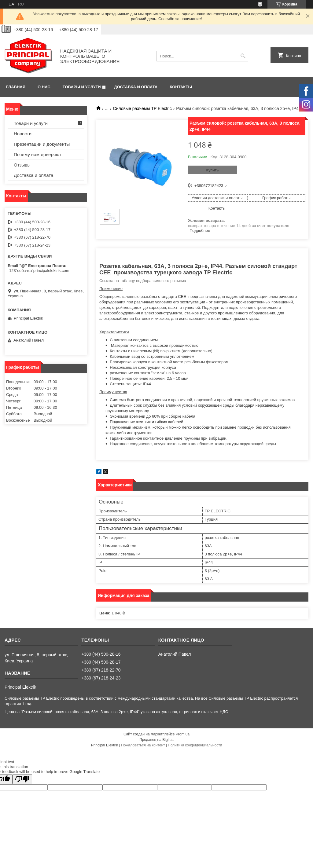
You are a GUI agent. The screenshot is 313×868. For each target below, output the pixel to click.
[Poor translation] (22, 779)
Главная (16, 87)
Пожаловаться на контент (143, 745)
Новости (23, 134)
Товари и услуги (31, 123)
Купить (212, 170)
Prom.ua (183, 734)
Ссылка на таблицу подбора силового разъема (143, 281)
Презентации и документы (42, 144)
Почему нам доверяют (38, 154)
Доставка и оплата (136, 87)
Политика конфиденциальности (195, 745)
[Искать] (243, 56)
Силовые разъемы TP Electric (142, 108)
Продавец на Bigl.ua (156, 740)
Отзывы (22, 165)
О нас (44, 87)
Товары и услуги (82, 87)
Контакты (181, 87)
